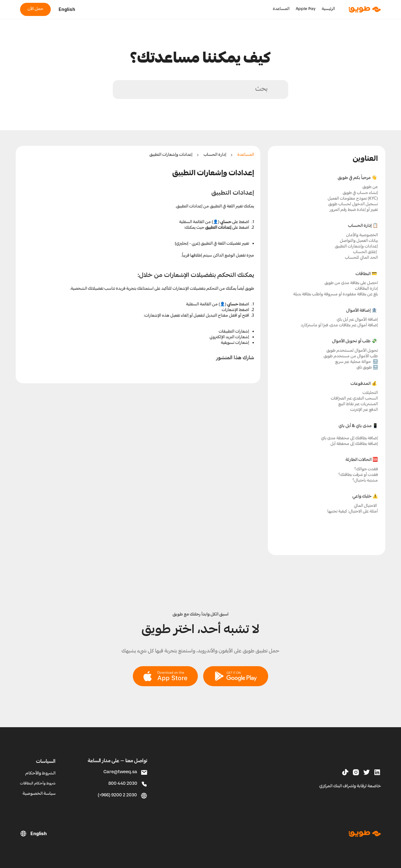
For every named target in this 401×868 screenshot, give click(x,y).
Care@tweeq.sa (120, 772)
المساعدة (246, 155)
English (67, 9)
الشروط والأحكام (40, 774)
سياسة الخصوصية (39, 794)
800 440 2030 (123, 784)
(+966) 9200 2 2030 (117, 796)
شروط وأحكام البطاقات (38, 784)
